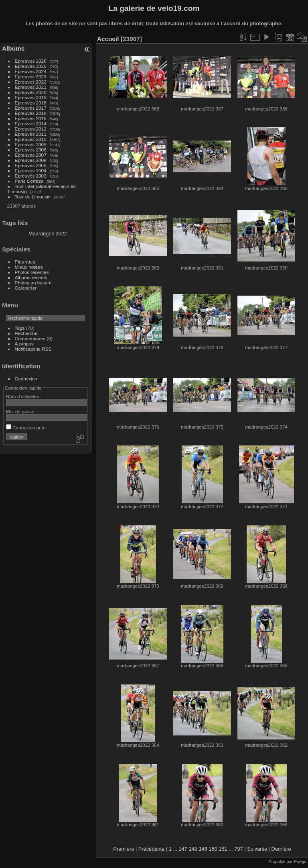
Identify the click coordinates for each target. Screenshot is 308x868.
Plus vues (25, 262)
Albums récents (31, 277)
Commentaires (30, 338)
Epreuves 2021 (31, 87)
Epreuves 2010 (31, 139)
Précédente (151, 849)
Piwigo (300, 862)
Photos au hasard (33, 283)
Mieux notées (29, 267)
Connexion (26, 379)
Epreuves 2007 (31, 155)
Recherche (26, 333)
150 (213, 849)
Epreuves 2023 (31, 77)
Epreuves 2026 (31, 61)
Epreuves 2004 (31, 171)
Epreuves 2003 (31, 176)
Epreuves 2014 (31, 124)
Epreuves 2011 (31, 134)
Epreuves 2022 (31, 82)
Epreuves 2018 (31, 103)
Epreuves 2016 (31, 113)
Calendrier (26, 288)
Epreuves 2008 (31, 150)
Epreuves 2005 (31, 165)
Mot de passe (20, 412)
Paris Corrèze (29, 181)
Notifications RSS (33, 349)
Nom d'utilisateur (23, 396)
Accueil (108, 39)
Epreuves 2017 (31, 108)
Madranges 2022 (48, 234)
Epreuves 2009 (31, 144)
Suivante (257, 849)
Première (124, 849)
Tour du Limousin (33, 197)
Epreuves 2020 (31, 92)
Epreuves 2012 (31, 129)
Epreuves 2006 (31, 160)
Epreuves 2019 (31, 97)
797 (238, 849)
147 (183, 849)
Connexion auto (26, 428)
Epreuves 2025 (31, 66)
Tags (20, 328)
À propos (24, 344)
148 (193, 849)
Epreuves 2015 (31, 118)
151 (223, 849)
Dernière (281, 849)
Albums (13, 48)
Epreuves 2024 (31, 71)
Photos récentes (32, 272)
